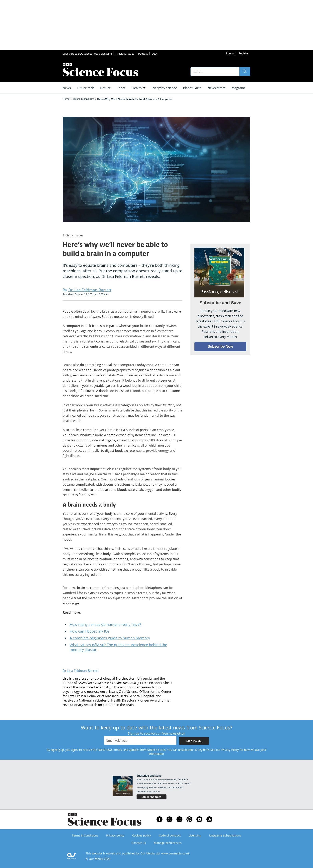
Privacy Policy (230, 750)
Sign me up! (194, 741)
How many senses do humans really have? (105, 624)
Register (244, 53)
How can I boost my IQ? (90, 631)
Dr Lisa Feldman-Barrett (81, 671)
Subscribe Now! (152, 797)
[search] (245, 72)
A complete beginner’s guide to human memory (110, 638)
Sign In (230, 53)
